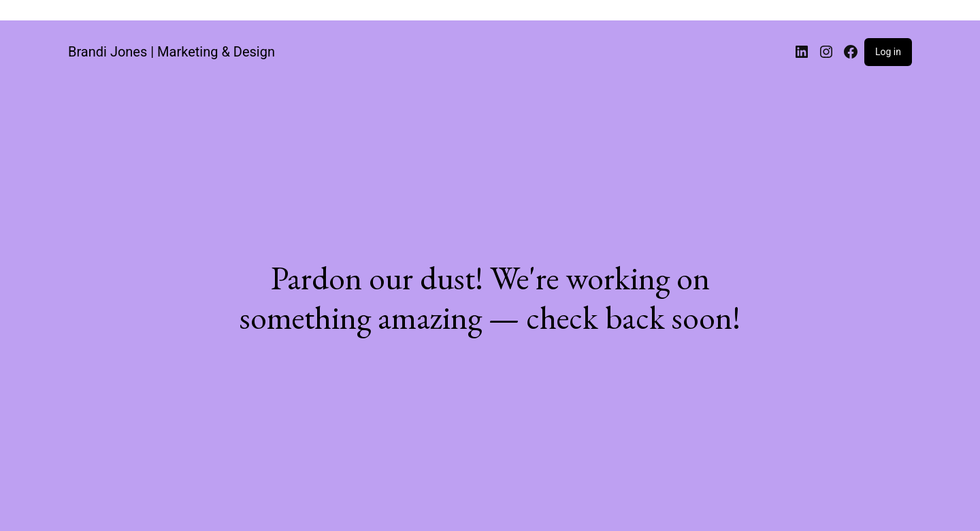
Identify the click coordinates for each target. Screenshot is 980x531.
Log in (888, 52)
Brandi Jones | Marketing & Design (171, 52)
